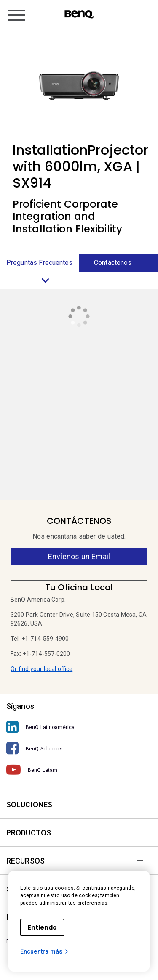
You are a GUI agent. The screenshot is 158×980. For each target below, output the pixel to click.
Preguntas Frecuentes (40, 273)
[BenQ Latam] (79, 770)
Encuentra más (45, 951)
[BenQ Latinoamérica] (79, 727)
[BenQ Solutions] (79, 749)
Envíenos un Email (79, 556)
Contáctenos (113, 263)
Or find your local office (42, 669)
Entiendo (42, 927)
